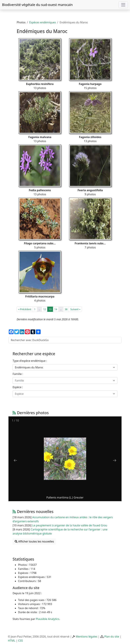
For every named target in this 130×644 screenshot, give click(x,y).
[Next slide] (115, 460)
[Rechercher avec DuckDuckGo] (65, 340)
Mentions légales (86, 637)
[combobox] (65, 367)
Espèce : (18, 387)
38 (66, 309)
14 (56, 309)
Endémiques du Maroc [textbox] (29, 367)
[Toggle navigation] (123, 5)
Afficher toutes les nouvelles (34, 541)
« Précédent (25, 309)
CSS (20, 641)
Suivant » (75, 309)
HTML (12, 641)
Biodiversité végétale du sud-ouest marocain (37, 5)
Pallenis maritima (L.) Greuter (65, 497)
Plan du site (112, 637)
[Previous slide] (15, 460)
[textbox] (63, 381)
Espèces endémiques (43, 22)
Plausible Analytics (48, 619)
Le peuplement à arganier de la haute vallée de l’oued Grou (70, 525)
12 (45, 309)
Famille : (18, 374)
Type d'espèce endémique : (30, 361)
